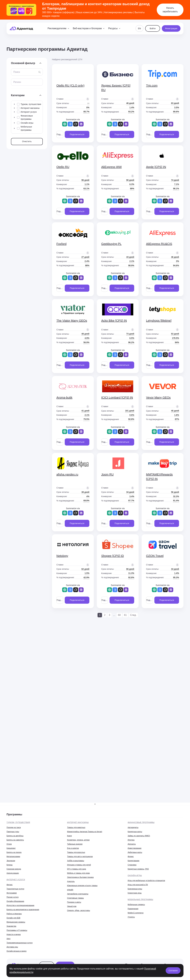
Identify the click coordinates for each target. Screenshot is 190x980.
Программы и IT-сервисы (17, 930)
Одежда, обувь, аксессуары (79, 910)
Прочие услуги (13, 897)
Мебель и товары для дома (78, 873)
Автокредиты (133, 827)
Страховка (132, 865)
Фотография (12, 893)
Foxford (61, 244)
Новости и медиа (14, 934)
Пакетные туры (13, 832)
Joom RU (107, 474)
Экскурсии (11, 861)
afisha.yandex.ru (67, 474)
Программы (14, 814)
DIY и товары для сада (77, 869)
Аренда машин (13, 873)
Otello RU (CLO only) (70, 86)
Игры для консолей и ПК (138, 885)
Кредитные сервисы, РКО (138, 869)
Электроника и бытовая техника (80, 877)
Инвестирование (135, 848)
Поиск (17, 72)
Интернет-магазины (78, 822)
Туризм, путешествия (18, 822)
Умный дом (72, 906)
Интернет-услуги (16, 880)
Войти (153, 28)
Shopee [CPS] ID (113, 556)
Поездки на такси (14, 827)
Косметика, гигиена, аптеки (78, 840)
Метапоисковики (13, 857)
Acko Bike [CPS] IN (114, 321)
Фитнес (10, 885)
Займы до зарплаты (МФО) (139, 836)
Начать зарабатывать (170, 10)
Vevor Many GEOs (158, 398)
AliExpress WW (111, 167)
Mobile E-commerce (136, 913)
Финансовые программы (141, 822)
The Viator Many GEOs (72, 321)
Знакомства (11, 926)
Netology (62, 556)
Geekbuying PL (111, 244)
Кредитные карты (135, 832)
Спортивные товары (75, 898)
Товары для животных (76, 827)
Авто (8, 939)
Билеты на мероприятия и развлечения (23, 910)
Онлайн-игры (135, 876)
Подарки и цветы (74, 902)
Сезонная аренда (14, 869)
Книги (69, 836)
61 (125, 615)
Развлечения (133, 909)
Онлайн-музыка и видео (16, 951)
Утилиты (131, 917)
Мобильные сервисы (136, 905)
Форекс (131, 857)
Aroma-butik (64, 398)
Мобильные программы (140, 900)
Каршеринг (11, 848)
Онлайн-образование (15, 901)
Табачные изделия (75, 844)
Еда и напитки (73, 848)
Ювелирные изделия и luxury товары (82, 886)
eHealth (70, 890)
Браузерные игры (135, 889)
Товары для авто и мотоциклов (80, 857)
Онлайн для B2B (13, 918)
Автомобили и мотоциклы (78, 894)
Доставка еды (12, 947)
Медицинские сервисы (16, 922)
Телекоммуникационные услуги (20, 943)
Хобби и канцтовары (76, 861)
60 (119, 615)
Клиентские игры (135, 893)
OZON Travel (155, 556)
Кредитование (134, 861)
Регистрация (171, 28)
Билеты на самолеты (15, 840)
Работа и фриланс (14, 914)
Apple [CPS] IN (156, 167)
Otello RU (63, 167)
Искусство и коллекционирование (20, 905)
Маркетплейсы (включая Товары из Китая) (85, 832)
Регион (17, 82)
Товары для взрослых (76, 852)
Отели (9, 844)
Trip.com (152, 86)
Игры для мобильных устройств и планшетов (146, 881)
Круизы (9, 865)
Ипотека (131, 840)
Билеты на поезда (14, 852)
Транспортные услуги (15, 889)
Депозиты (132, 844)
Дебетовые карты (135, 852)
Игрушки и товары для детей (79, 865)
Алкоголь (71, 881)
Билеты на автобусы (15, 836)
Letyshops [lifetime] (159, 321)
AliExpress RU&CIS (159, 244)
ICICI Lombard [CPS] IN (117, 398)
